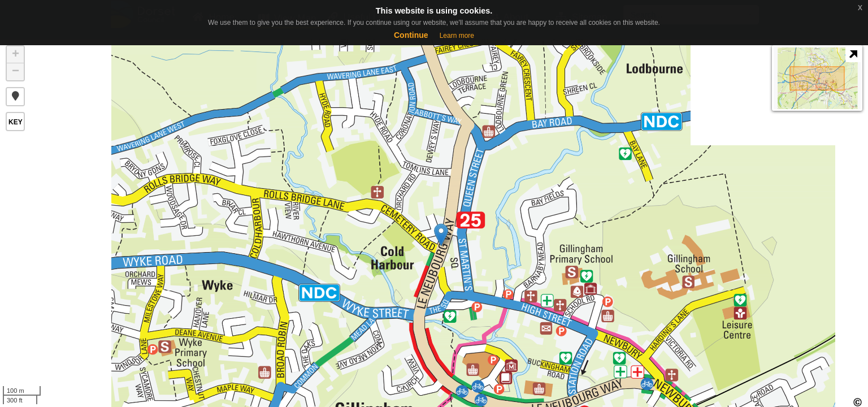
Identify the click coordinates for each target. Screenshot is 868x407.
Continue (411, 35)
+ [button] (16, 55)
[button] (15, 97)
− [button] (16, 72)
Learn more (457, 36)
